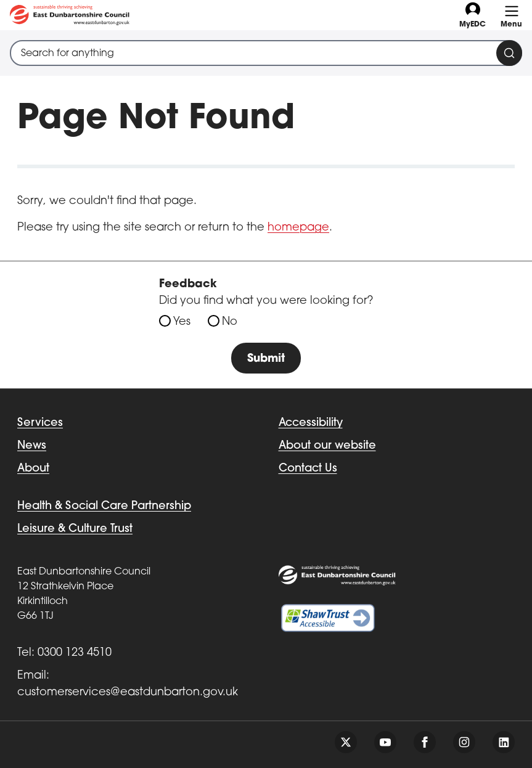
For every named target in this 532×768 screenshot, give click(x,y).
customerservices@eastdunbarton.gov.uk (128, 692)
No (230, 322)
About (33, 469)
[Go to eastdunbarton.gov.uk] (70, 15)
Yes (182, 322)
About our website (327, 446)
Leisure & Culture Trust (75, 529)
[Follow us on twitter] (346, 742)
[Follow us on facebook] (425, 742)
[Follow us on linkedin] (504, 742)
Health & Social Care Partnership (104, 506)
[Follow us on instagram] (464, 742)
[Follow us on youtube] (385, 742)
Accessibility (311, 423)
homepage (298, 228)
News (32, 446)
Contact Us (308, 469)
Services (40, 423)
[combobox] (266, 53)
